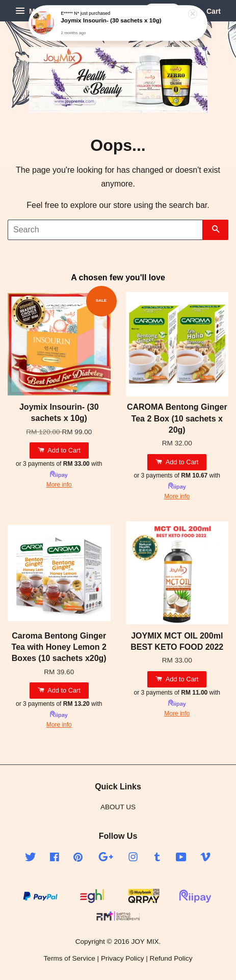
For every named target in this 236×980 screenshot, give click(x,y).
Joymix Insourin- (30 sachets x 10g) (111, 21)
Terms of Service (70, 958)
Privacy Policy (123, 958)
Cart (206, 11)
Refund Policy (171, 958)
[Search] (105, 230)
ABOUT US (118, 807)
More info (59, 485)
